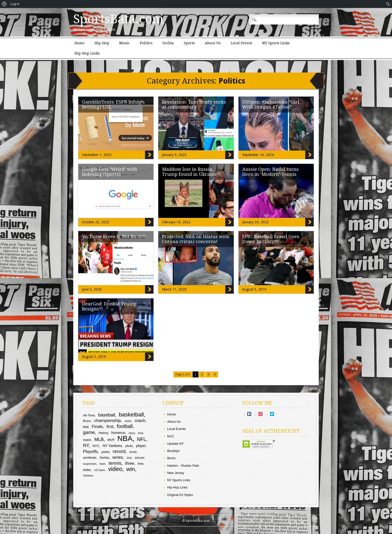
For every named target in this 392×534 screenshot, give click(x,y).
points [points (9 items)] (105, 452)
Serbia (168, 43)
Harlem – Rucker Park (183, 466)
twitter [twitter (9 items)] (87, 470)
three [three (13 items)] (130, 463)
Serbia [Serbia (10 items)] (104, 458)
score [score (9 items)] (133, 452)
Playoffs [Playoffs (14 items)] (90, 452)
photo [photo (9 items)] (129, 446)
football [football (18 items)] (125, 426)
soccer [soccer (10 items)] (139, 458)
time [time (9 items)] (141, 464)
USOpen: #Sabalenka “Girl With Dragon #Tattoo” (271, 104)
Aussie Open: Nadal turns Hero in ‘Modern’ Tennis (270, 172)
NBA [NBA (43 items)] (125, 438)
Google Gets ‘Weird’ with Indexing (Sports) (110, 172)
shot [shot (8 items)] (129, 458)
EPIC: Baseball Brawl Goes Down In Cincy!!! (271, 239)
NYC (171, 436)
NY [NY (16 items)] (86, 445)
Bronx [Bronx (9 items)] (87, 421)
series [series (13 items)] (118, 457)
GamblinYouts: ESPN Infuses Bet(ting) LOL (113, 104)
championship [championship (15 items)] (107, 420)
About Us (213, 43)
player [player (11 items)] (141, 446)
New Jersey (176, 473)
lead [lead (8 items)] (140, 433)
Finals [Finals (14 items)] (97, 427)
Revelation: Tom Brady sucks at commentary (194, 104)
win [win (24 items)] (130, 469)
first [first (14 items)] (110, 427)
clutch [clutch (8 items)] (128, 421)
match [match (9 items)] (87, 440)
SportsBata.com (118, 19)
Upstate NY (175, 444)
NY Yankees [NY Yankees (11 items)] (112, 446)
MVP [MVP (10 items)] (111, 440)
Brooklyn (174, 451)
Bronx (171, 458)
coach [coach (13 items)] (140, 420)
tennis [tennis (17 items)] (115, 463)
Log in (15, 4)
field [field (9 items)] (86, 427)
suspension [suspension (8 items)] (90, 464)
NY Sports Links (276, 43)
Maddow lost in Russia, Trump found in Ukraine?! (191, 172)
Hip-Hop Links (87, 53)
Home (79, 43)
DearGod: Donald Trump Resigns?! (109, 306)
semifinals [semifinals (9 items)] (90, 458)
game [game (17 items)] (89, 432)
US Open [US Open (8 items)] (99, 470)
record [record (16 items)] (119, 451)
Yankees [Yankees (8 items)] (88, 475)
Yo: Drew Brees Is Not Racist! (114, 236)
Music (124, 43)
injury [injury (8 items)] (132, 433)
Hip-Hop (102, 43)
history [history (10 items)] (103, 433)
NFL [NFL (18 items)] (142, 439)
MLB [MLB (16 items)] (99, 439)
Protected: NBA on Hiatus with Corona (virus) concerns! (196, 239)
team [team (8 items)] (102, 464)
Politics (146, 43)
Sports (189, 43)
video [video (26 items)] (115, 469)
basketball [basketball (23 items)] (131, 415)
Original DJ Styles (180, 495)
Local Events (241, 43)
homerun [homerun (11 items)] (118, 433)
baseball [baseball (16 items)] (107, 415)
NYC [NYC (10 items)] (96, 446)
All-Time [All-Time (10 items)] (89, 415)
